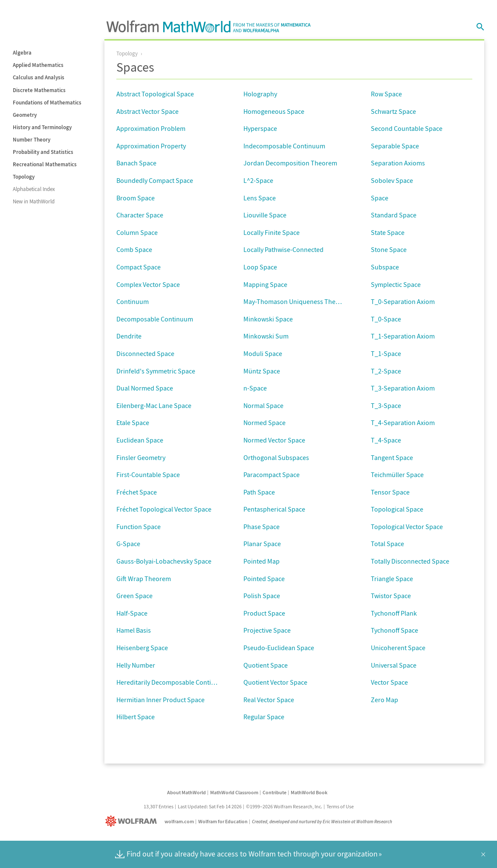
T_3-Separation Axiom (403, 388)
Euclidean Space (140, 440)
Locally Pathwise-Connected (283, 249)
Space (380, 198)
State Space (388, 232)
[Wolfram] (133, 821)
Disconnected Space (145, 353)
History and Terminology (42, 127)
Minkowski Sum (266, 336)
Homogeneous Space (274, 111)
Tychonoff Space (394, 630)
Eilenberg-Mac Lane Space (154, 405)
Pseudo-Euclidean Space (279, 648)
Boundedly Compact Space (155, 180)
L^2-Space (258, 180)
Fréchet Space (137, 492)
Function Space (139, 527)
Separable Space (395, 146)
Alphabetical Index (34, 189)
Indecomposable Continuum (284, 146)
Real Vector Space (269, 700)
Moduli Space (263, 353)
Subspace (385, 267)
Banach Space (136, 163)
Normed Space (264, 422)
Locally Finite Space (272, 232)
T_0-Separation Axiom (403, 301)
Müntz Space (262, 371)
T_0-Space (386, 319)
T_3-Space (386, 405)
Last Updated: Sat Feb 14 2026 (210, 806)
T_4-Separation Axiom (403, 422)
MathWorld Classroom (234, 792)
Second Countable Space (407, 128)
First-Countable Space (148, 475)
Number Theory (32, 140)
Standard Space (394, 215)
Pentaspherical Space (274, 509)
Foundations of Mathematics (47, 103)
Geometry (25, 115)
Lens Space (260, 198)
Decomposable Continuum (155, 319)
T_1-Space (386, 353)
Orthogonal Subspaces (276, 457)
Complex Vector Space (148, 284)
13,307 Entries (159, 806)
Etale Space (133, 422)
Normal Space (263, 405)
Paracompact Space (272, 475)
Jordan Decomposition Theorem (290, 163)
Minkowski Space (268, 319)
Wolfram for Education (223, 821)
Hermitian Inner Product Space (160, 700)
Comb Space (134, 249)
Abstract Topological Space (155, 94)
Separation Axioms (398, 163)
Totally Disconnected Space (410, 561)
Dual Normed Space (145, 388)
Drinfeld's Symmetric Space (156, 371)
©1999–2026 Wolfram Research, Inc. (284, 806)
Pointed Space (264, 579)
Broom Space (136, 198)
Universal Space (394, 665)
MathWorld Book (309, 792)
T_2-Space (386, 371)
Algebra (22, 53)
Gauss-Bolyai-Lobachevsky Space (164, 561)
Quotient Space (266, 665)
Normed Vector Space (274, 440)
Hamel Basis (134, 630)
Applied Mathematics (38, 65)
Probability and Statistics (43, 152)
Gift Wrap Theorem (144, 579)
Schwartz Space (393, 111)
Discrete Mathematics (39, 90)
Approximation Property (151, 146)
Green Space (134, 596)
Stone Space (389, 249)
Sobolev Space (392, 180)
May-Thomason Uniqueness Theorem (297, 301)
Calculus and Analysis (39, 77)
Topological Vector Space (407, 527)
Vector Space (389, 682)
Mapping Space (265, 284)
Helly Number (136, 665)
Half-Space (132, 613)
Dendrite (129, 336)
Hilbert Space (136, 717)
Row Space (386, 94)
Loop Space (260, 267)
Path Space (259, 492)
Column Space (137, 232)
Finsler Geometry (141, 457)
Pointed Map (262, 561)
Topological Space (397, 509)
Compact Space (139, 267)
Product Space (264, 613)
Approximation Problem (151, 128)
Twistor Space (391, 596)
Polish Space (262, 596)
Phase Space (262, 527)
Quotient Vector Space (275, 682)
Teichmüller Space (397, 475)
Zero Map (384, 700)
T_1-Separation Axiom (403, 336)
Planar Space (262, 544)
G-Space (128, 544)
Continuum (133, 301)
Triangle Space (392, 579)
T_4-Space (386, 440)
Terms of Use (340, 806)
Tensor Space (390, 492)
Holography (260, 94)
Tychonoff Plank (394, 613)
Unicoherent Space (398, 648)
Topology (24, 177)
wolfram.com (179, 821)
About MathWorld (186, 792)
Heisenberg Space (142, 648)
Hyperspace (260, 128)
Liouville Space (265, 215)
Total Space (387, 544)
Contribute (275, 792)
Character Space (140, 215)
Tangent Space (392, 457)
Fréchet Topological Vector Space (164, 509)
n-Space (255, 388)
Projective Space (267, 630)
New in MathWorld (34, 201)
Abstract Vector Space (147, 111)
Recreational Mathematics (45, 164)
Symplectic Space (396, 284)
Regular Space (264, 717)
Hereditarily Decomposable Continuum (172, 682)
